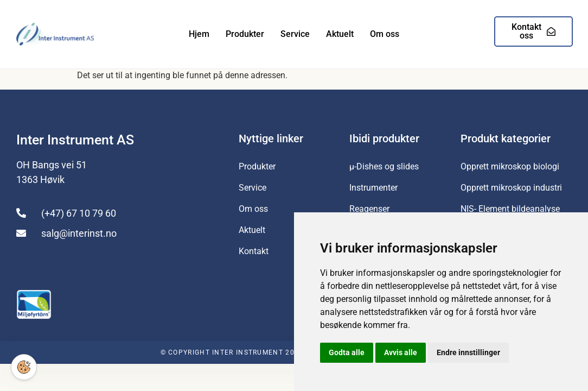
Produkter (245, 34)
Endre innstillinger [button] (468, 352)
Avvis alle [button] (401, 352)
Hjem (199, 34)
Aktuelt (340, 34)
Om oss (385, 34)
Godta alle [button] (347, 352)
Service (295, 34)
